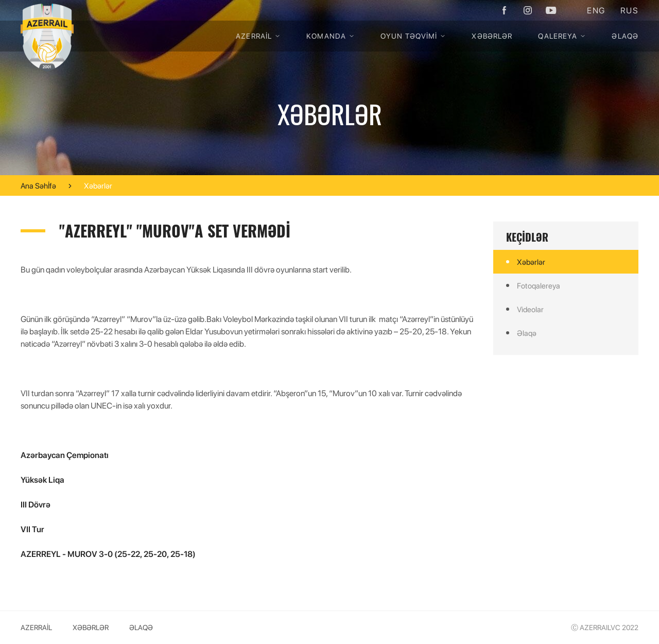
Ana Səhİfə (38, 186)
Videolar (530, 309)
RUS (629, 10)
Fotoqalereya (539, 285)
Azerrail (258, 36)
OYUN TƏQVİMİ (413, 36)
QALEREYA (562, 36)
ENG (596, 10)
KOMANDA (331, 36)
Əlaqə (625, 36)
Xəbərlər (492, 36)
